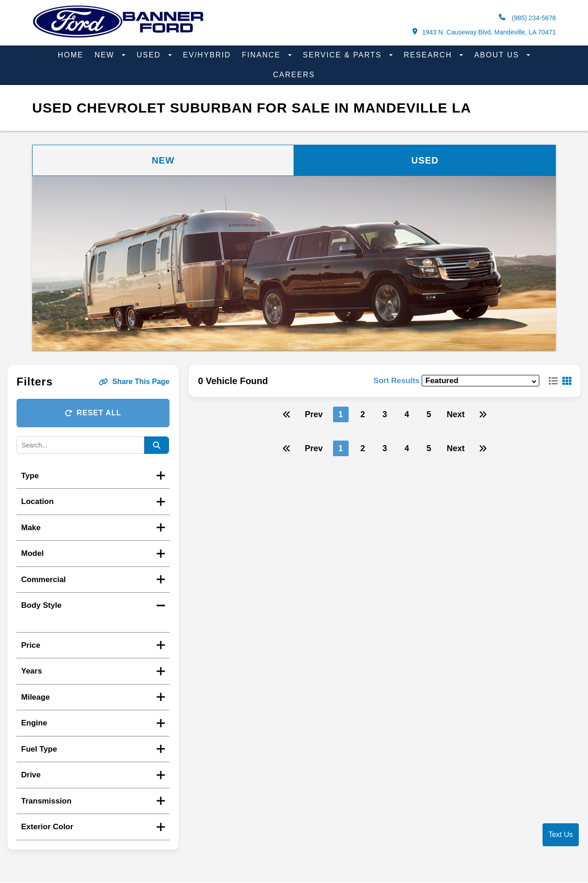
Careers (294, 75)
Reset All (93, 413)
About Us (498, 55)
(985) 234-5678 (527, 18)
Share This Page (134, 382)
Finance (263, 55)
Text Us (561, 835)
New (106, 55)
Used (150, 55)
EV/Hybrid (207, 55)
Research (429, 55)
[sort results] (481, 381)
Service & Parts (344, 55)
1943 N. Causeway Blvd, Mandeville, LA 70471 (484, 32)
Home (71, 55)
